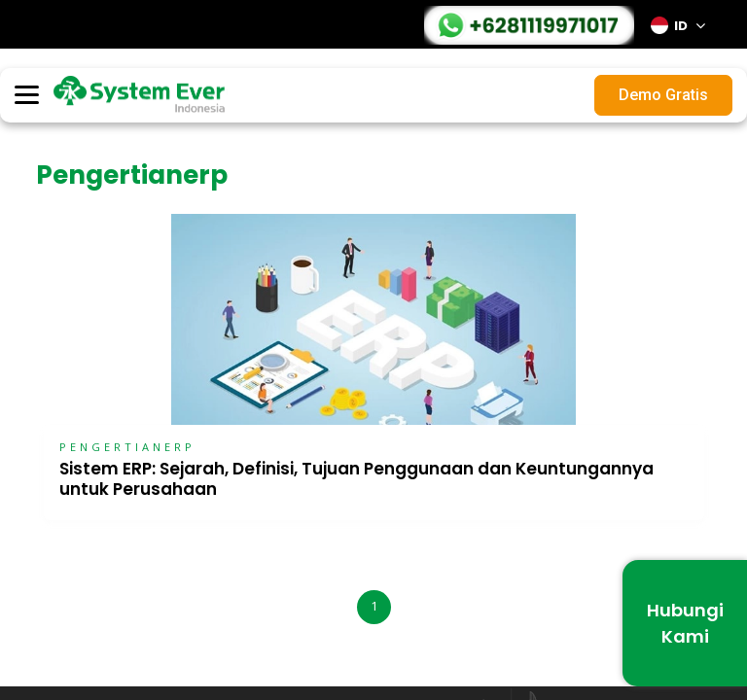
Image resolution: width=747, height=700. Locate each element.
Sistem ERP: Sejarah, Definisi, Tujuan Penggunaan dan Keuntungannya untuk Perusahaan (356, 479)
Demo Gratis (663, 95)
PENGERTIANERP (127, 447)
